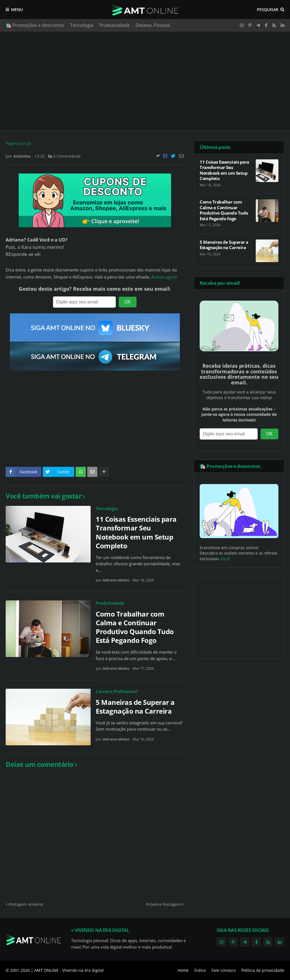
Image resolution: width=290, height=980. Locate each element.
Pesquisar (268, 9)
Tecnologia (82, 25)
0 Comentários (67, 156)
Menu (17, 9)
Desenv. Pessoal (153, 25)
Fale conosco (224, 970)
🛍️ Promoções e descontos (35, 25)
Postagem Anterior (26, 904)
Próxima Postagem (164, 904)
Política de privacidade (263, 970)
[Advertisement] (145, 81)
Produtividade (115, 25)
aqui (224, 559)
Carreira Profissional (117, 691)
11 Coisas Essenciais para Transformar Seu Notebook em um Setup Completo (136, 532)
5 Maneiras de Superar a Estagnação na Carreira (135, 707)
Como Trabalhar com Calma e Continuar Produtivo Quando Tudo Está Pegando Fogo (135, 627)
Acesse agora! (164, 277)
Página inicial (18, 143)
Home (183, 970)
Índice (200, 970)
